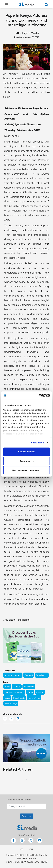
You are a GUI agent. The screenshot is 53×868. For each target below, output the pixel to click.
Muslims (40, 692)
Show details (38, 443)
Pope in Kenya (11, 703)
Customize (27, 461)
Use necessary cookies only (26, 470)
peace (7, 698)
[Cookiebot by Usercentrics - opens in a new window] (38, 395)
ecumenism (29, 686)
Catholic (17, 686)
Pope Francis (42, 675)
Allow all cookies (26, 452)
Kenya (30, 692)
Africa (7, 686)
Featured (29, 675)
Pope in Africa (34, 698)
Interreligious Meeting (14, 692)
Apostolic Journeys (13, 675)
